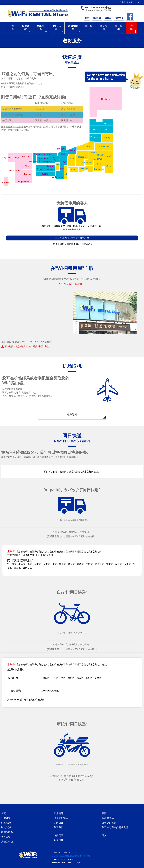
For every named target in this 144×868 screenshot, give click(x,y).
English (137, 2)
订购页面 (59, 835)
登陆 (104, 813)
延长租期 (59, 840)
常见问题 (59, 813)
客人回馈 (6, 837)
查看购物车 (108, 818)
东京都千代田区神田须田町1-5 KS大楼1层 (71, 856)
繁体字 (130, 2)
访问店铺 (97, 18)
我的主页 (119, 18)
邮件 (87, 18)
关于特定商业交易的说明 (115, 827)
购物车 (108, 18)
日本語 (123, 2)
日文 (104, 835)
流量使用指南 (61, 818)
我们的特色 (73, 28)
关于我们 (59, 827)
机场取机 (72, 415)
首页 (4, 813)
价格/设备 (41, 28)
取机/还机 (57, 28)
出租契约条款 (109, 823)
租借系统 (26, 28)
